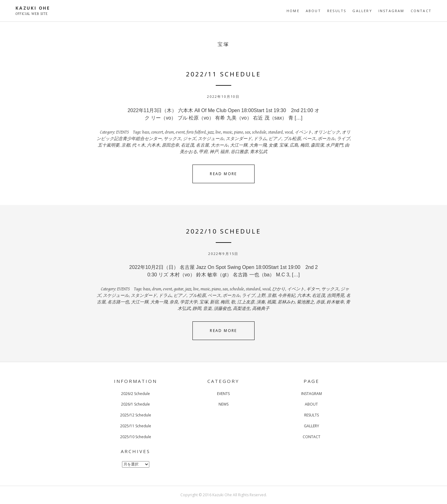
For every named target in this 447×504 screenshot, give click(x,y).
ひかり (279, 289)
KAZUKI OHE (33, 8)
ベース (309, 139)
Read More (223, 174)
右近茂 (187, 145)
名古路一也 (118, 302)
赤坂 (320, 302)
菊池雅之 (305, 302)
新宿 (214, 302)
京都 (126, 145)
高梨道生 (242, 309)
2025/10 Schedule (136, 437)
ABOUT (313, 11)
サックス (172, 139)
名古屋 (202, 145)
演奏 (261, 302)
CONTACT (421, 11)
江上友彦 (246, 302)
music (228, 132)
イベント (303, 132)
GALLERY (362, 11)
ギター (313, 289)
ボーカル (326, 139)
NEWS (223, 404)
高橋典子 (261, 309)
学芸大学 (189, 302)
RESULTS (337, 11)
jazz (211, 132)
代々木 (138, 145)
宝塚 (283, 145)
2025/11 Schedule (136, 426)
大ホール (219, 145)
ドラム (260, 139)
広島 (294, 145)
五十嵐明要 (109, 145)
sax (248, 132)
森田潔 (317, 145)
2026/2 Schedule (135, 394)
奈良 (174, 302)
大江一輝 (239, 145)
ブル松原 (292, 139)
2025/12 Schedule (136, 415)
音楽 (207, 309)
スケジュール (211, 139)
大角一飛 (258, 145)
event (180, 132)
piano (239, 132)
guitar (179, 289)
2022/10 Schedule (223, 231)
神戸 (214, 152)
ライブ (343, 139)
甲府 (203, 152)
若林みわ (286, 302)
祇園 (271, 302)
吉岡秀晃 (336, 296)
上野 (261, 296)
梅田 (305, 145)
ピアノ (275, 139)
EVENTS (122, 132)
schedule (259, 132)
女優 (273, 145)
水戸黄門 (334, 145)
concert (157, 132)
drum (169, 132)
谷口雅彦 (239, 152)
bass (146, 132)
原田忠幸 (170, 145)
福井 (224, 152)
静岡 (197, 309)
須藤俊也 (222, 309)
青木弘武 (259, 152)
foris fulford (196, 132)
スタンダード (239, 139)
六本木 (153, 145)
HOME (293, 11)
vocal (289, 132)
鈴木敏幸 (335, 302)
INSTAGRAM (391, 11)
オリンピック (327, 132)
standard (275, 132)
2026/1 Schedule (135, 404)
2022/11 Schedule (223, 74)
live (218, 132)
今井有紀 (287, 296)
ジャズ (189, 139)
